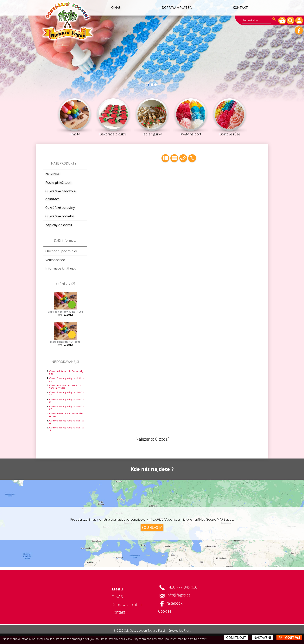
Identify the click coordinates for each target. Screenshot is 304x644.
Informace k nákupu (61, 268)
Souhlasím (152, 527)
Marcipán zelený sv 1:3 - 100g (65, 312)
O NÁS (115, 8)
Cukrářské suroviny (60, 208)
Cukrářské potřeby (60, 216)
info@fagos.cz (178, 595)
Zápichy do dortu (59, 225)
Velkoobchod (55, 260)
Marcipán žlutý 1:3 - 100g (65, 342)
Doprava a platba (176, 8)
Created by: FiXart (180, 631)
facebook (175, 603)
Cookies (165, 611)
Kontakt (240, 8)
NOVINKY (52, 174)
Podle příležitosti (58, 182)
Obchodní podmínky (61, 251)
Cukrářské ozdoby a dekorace (61, 195)
